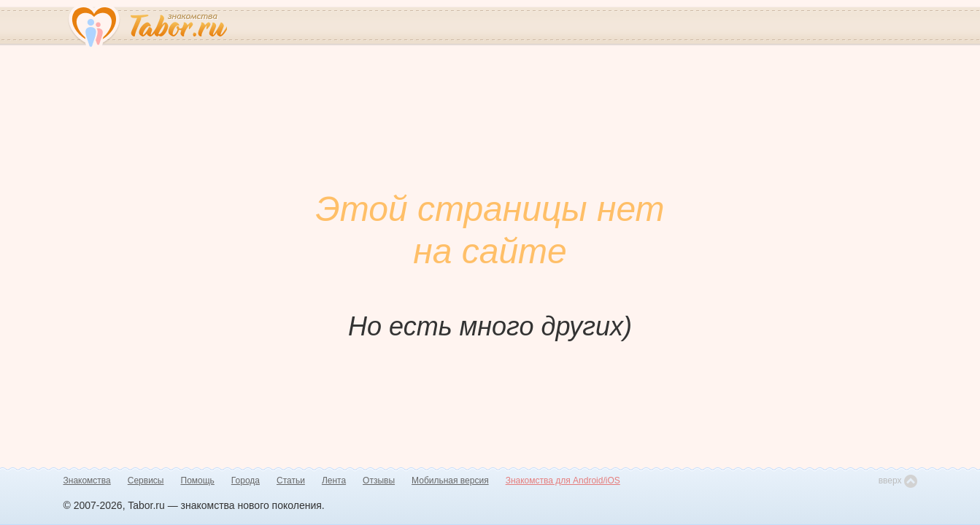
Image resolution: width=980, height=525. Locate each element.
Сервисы (146, 481)
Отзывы (379, 481)
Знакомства (87, 481)
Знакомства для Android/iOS (563, 481)
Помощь (198, 481)
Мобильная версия (450, 481)
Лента (334, 481)
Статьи (291, 481)
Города (246, 481)
